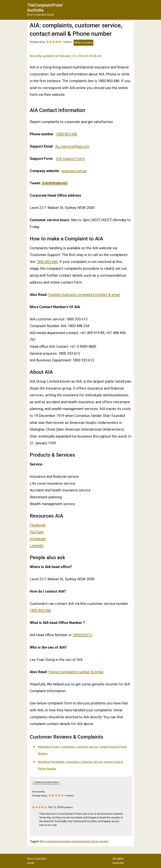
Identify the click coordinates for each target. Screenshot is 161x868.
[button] (130, 10)
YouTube (37, 532)
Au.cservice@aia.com (72, 146)
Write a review (83, 43)
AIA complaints (49, 841)
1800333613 (82, 635)
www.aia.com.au (74, 171)
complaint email (68, 841)
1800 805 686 (67, 134)
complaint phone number (93, 841)
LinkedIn (37, 546)
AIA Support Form (70, 159)
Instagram (38, 539)
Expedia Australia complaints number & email (84, 295)
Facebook (38, 525)
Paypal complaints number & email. (76, 672)
